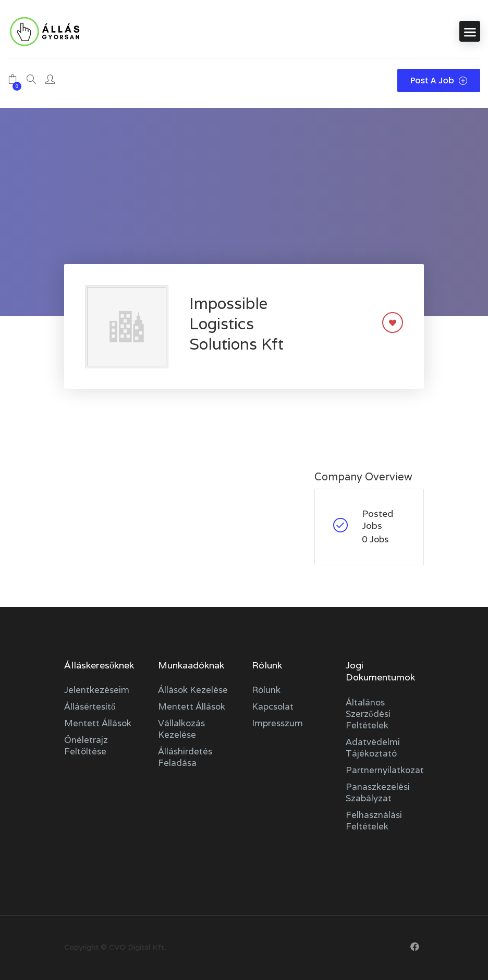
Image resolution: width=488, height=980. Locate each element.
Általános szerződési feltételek (368, 714)
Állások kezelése (193, 690)
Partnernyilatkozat (385, 770)
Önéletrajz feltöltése (86, 746)
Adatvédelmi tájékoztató (373, 748)
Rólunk (266, 690)
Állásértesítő (90, 706)
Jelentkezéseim (97, 690)
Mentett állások (98, 723)
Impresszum (277, 723)
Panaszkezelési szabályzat (378, 792)
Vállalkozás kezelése (181, 729)
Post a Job (439, 80)
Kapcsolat (273, 706)
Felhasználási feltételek (374, 821)
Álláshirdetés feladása (185, 757)
